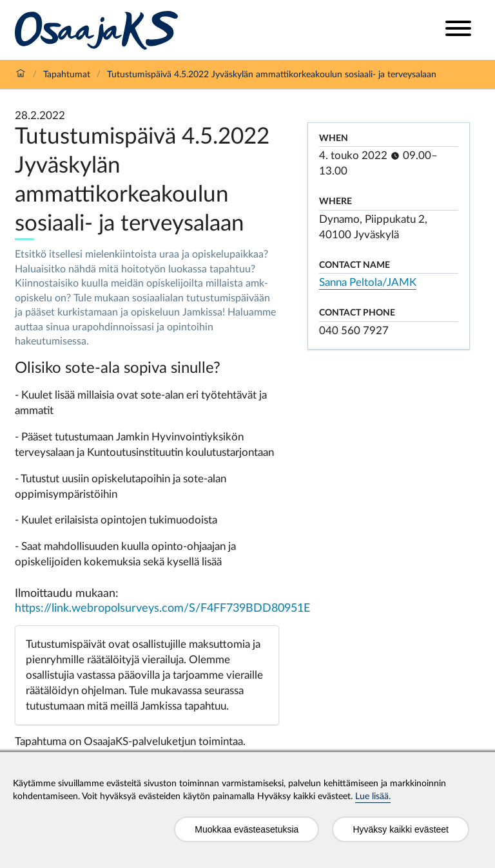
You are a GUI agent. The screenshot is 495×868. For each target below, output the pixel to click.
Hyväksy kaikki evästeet (401, 829)
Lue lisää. (373, 797)
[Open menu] (458, 30)
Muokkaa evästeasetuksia (247, 829)
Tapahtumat (67, 75)
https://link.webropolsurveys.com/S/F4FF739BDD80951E (162, 609)
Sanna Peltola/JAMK (368, 282)
